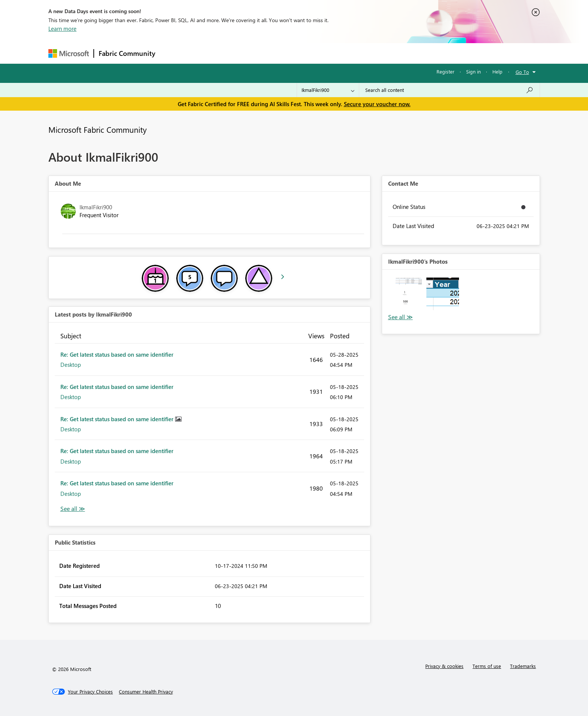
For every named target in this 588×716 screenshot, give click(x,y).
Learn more (62, 29)
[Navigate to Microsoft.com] (69, 53)
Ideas (236, 53)
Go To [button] (522, 72)
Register (445, 71)
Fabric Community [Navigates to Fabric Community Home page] (127, 53)
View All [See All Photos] (400, 317)
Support (364, 53)
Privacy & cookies (444, 666)
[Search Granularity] (328, 90)
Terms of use (487, 666)
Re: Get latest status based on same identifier (117, 354)
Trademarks (523, 666)
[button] (406, 294)
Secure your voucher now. (377, 104)
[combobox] (449, 90)
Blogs (303, 53)
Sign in (473, 71)
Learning (332, 53)
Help (497, 71)
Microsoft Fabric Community (97, 129)
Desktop (71, 365)
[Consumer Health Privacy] (146, 692)
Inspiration (205, 53)
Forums (172, 53)
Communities (269, 53)
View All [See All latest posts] (73, 509)
